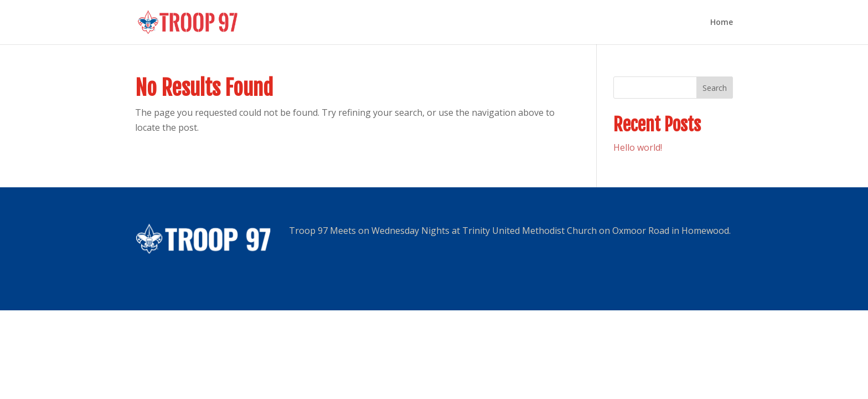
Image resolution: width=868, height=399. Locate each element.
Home (722, 23)
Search (715, 88)
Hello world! (638, 147)
